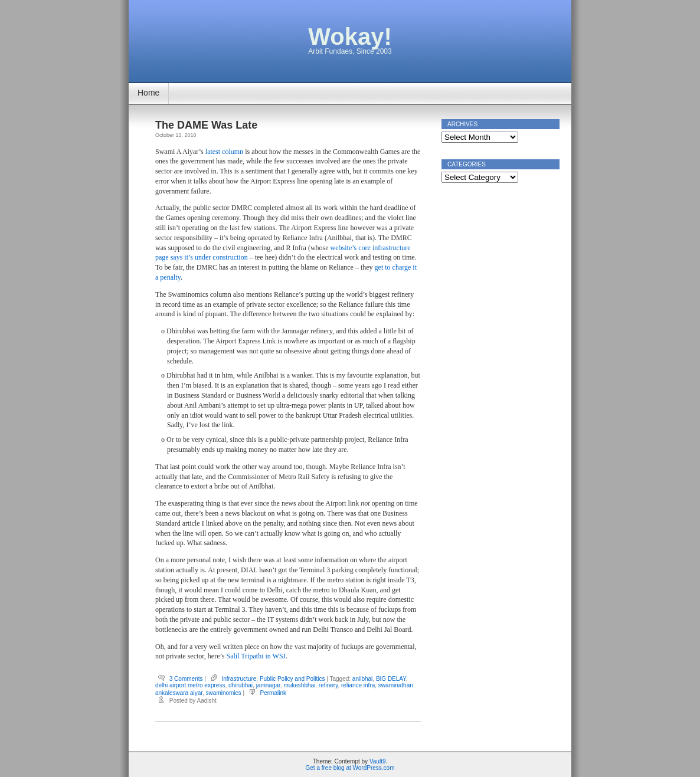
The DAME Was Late (206, 125)
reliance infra (358, 685)
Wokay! (350, 37)
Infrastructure (239, 679)
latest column (224, 152)
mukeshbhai (299, 685)
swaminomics (224, 693)
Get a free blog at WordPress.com (350, 768)
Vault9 (378, 761)
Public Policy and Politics (292, 679)
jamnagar (268, 685)
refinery (328, 685)
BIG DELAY (391, 679)
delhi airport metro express (190, 685)
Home (148, 93)
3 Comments (186, 679)
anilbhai (362, 679)
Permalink (273, 693)
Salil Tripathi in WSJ (256, 656)
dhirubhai (241, 685)
